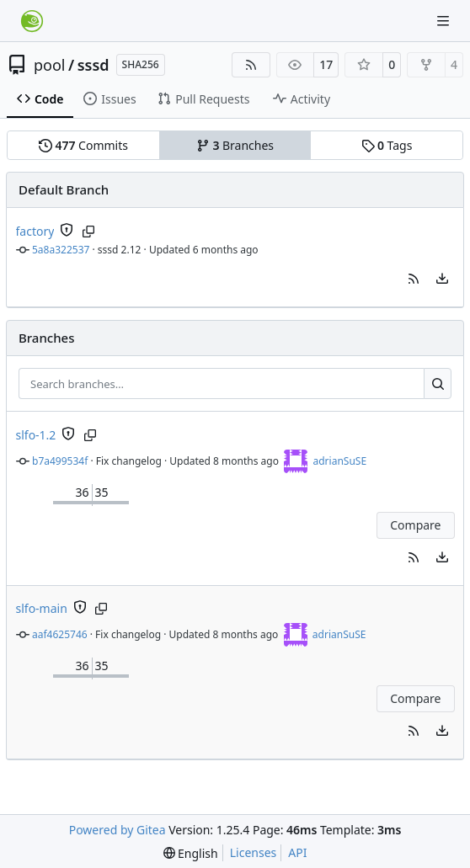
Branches (235, 145)
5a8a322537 (61, 250)
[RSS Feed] (251, 65)
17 (326, 64)
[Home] (32, 21)
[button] (414, 279)
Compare (415, 525)
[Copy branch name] (88, 232)
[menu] (442, 279)
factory (35, 231)
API (297, 852)
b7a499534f (60, 461)
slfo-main (42, 608)
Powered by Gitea (117, 830)
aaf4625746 (60, 634)
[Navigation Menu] (445, 21)
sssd (93, 65)
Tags (387, 145)
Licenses (254, 852)
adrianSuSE (339, 461)
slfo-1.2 (36, 435)
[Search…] (438, 384)
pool (50, 65)
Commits (83, 145)
